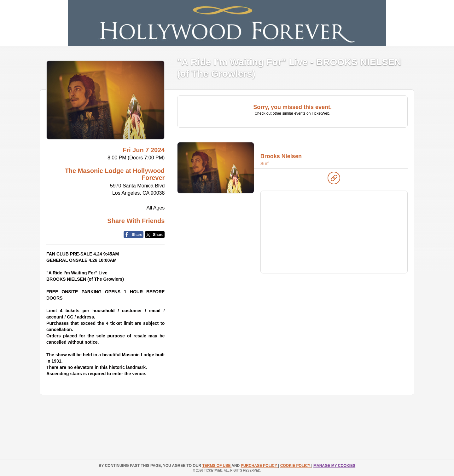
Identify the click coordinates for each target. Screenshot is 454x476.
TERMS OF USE (217, 466)
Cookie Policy (296, 466)
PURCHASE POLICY (259, 466)
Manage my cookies (334, 466)
